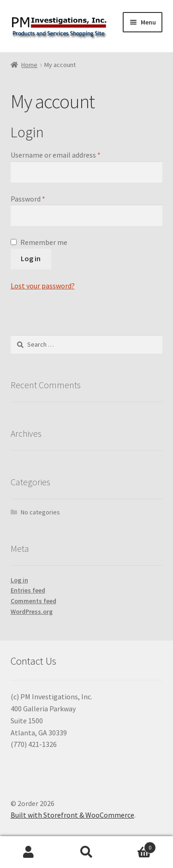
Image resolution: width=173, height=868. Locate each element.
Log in (31, 258)
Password (28, 199)
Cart (136, 846)
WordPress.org (32, 611)
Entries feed (28, 590)
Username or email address (56, 155)
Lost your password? (43, 286)
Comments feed (33, 601)
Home (29, 65)
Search (86, 852)
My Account (29, 852)
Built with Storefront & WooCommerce (72, 815)
